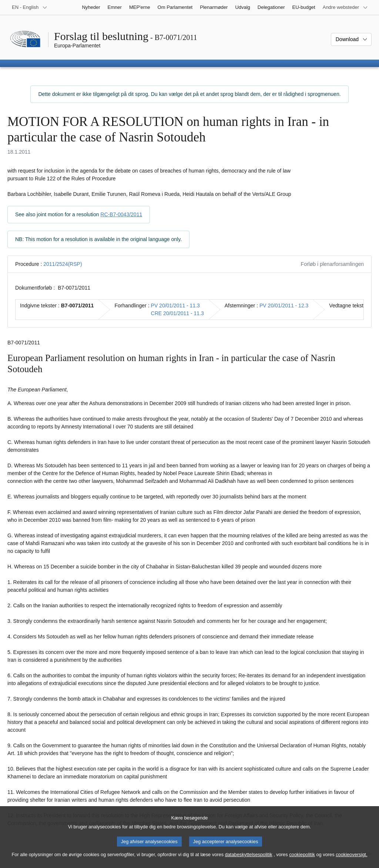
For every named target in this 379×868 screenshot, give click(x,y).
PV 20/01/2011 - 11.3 (175, 306)
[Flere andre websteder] (345, 7)
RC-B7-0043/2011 (121, 214)
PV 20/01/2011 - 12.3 (284, 306)
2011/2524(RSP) (63, 264)
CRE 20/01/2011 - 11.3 (177, 313)
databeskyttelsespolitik (249, 861)
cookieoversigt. (351, 861)
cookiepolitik (302, 861)
